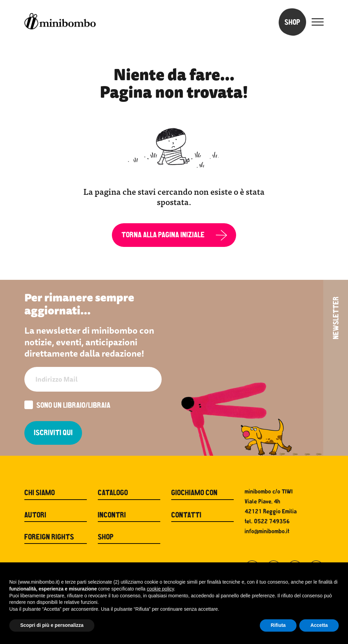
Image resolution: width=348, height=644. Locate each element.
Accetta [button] (319, 625)
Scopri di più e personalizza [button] (52, 625)
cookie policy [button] (160, 589)
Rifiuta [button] (278, 625)
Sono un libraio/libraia (67, 406)
